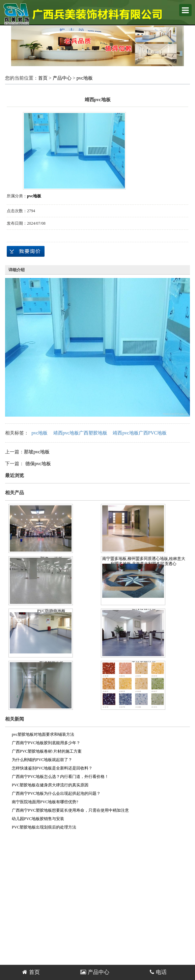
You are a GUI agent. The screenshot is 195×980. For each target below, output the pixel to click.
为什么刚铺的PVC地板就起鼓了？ (42, 760)
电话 (158, 972)
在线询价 (26, 251)
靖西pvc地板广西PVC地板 (140, 433)
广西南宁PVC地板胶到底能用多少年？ (46, 743)
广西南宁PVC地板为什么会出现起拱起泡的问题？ (56, 793)
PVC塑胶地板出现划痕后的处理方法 (44, 827)
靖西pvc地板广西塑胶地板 (80, 433)
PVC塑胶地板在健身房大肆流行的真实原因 (50, 785)
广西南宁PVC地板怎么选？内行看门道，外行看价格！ (60, 777)
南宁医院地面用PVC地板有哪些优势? (45, 802)
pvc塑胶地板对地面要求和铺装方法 (43, 734)
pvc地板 (85, 78)
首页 (43, 78)
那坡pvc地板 (37, 452)
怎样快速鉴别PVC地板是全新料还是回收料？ (52, 768)
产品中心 (62, 78)
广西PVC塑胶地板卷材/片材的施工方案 (47, 751)
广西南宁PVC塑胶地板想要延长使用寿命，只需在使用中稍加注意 (70, 810)
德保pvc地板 (37, 464)
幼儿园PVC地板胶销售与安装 (38, 819)
